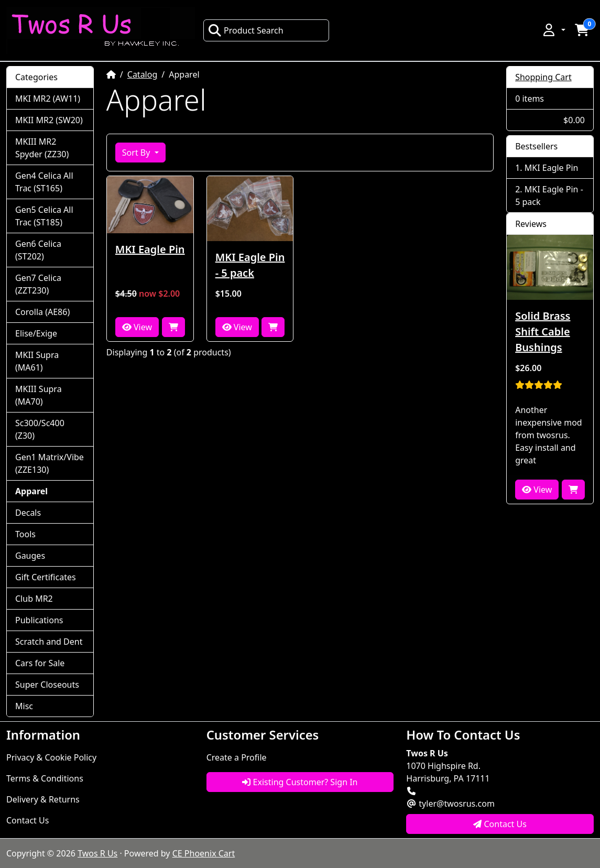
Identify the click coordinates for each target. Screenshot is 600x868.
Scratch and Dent (49, 642)
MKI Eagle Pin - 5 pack (250, 265)
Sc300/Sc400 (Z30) (40, 429)
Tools (25, 534)
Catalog (143, 74)
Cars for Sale (40, 663)
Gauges (30, 556)
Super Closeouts (47, 685)
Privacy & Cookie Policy (51, 757)
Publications (39, 620)
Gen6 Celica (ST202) (38, 250)
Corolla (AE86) (42, 312)
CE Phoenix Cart (204, 853)
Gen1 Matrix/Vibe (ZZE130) (50, 463)
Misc (24, 706)
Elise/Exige (36, 333)
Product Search (246, 30)
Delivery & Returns (43, 799)
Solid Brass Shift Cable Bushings (543, 332)
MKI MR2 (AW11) (48, 99)
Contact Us (28, 820)
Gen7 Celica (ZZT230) (38, 284)
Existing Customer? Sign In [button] (300, 782)
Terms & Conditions (45, 778)
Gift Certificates (46, 577)
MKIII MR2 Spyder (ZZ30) (42, 148)
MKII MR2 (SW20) (49, 120)
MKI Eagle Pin (150, 249)
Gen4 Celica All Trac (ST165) (44, 182)
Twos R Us (97, 853)
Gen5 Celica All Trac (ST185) (44, 216)
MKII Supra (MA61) (37, 361)
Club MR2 (34, 599)
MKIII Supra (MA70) (39, 395)
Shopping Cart (543, 77)
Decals (28, 513)
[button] (553, 30)
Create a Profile (237, 757)
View (137, 327)
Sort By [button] (137, 153)
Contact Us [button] (500, 824)
